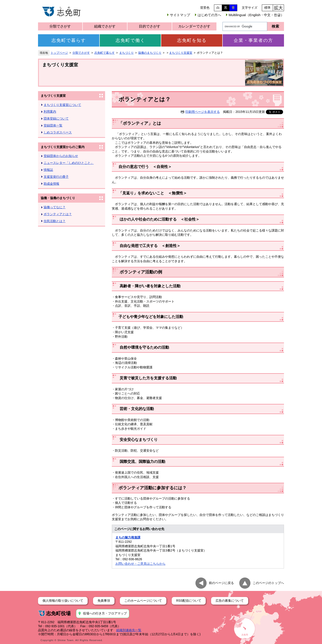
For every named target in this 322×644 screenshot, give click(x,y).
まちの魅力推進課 (128, 537)
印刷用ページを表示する (203, 112)
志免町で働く (130, 40)
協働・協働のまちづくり (58, 198)
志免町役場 (58, 613)
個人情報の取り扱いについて (63, 601)
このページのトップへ (268, 583)
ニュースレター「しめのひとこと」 (69, 163)
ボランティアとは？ (58, 214)
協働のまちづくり (150, 53)
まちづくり (126, 53)
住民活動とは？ (55, 221)
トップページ (59, 53)
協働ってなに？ (55, 207)
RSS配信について (189, 601)
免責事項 (104, 601)
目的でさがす (150, 26)
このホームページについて (143, 601)
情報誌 (48, 170)
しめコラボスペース (58, 132)
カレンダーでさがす (194, 26)
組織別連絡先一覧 (129, 630)
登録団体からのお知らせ (61, 156)
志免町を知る (192, 40)
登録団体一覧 (53, 125)
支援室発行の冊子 (56, 177)
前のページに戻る (221, 583)
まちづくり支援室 (181, 53)
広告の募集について (230, 601)
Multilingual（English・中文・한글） (256, 15)
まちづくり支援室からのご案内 (63, 147)
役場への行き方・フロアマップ (105, 613)
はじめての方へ (209, 15)
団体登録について (56, 118)
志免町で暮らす (69, 40)
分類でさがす (60, 26)
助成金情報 (51, 184)
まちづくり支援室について (62, 105)
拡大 (278, 8)
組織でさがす (105, 26)
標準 (267, 8)
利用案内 (50, 112)
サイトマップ (180, 15)
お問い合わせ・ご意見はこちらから (140, 564)
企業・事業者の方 (253, 40)
